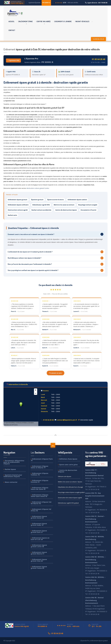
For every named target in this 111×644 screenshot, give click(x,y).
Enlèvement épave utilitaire (18, 205)
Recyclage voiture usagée (88, 205)
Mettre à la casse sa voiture (64, 205)
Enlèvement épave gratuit (18, 200)
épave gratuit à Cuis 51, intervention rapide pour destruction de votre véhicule (52, 49)
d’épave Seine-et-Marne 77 (40, 467)
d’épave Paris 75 (42, 460)
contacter (11, 482)
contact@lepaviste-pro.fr (67, 420)
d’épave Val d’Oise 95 (41, 510)
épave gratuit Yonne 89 (39, 567)
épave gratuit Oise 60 (39, 560)
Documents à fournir (89, 210)
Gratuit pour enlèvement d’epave (13, 476)
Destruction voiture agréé (18, 210)
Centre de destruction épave (66, 210)
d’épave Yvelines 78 (40, 474)
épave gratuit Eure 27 (39, 531)
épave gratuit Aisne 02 (39, 517)
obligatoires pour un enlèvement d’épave (14, 462)
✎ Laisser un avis (55, 373)
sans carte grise (68, 465)
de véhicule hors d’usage (69, 487)
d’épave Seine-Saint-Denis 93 (40, 496)
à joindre (63, 21)
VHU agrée (44, 21)
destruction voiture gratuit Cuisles (38, 188)
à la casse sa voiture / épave (69, 482)
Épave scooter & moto (56, 200)
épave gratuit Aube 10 (39, 524)
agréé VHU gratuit (68, 503)
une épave (65, 476)
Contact (12, 30)
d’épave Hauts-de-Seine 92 (40, 488)
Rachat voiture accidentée (41, 210)
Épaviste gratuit (37, 200)
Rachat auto (12, 215)
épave (26, 21)
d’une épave (68, 459)
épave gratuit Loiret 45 (39, 546)
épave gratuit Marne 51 (39, 553)
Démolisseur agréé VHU (41, 205)
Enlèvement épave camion (77, 200)
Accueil (12, 21)
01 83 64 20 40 (98, 39)
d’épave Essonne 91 (40, 481)
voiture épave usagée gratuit (69, 492)
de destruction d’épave (68, 471)
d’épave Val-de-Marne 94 (41, 503)
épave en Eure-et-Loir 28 (40, 539)
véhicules (82, 21)
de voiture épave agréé (69, 498)
